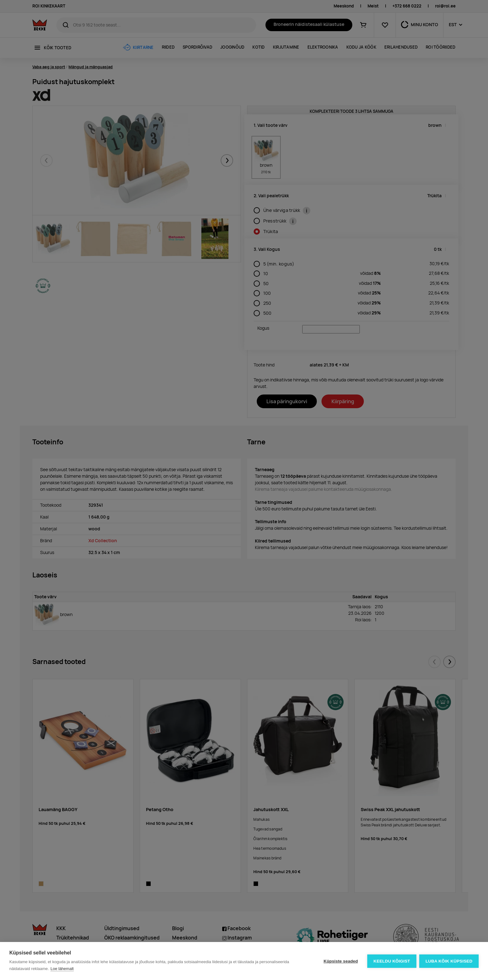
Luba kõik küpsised (449, 961)
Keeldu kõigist (392, 961)
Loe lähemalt (62, 969)
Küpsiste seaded (340, 961)
